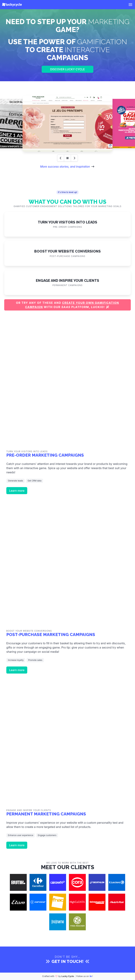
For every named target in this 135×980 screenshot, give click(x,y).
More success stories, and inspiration (65, 167)
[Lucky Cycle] (12, 5)
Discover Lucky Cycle (67, 69)
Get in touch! (67, 961)
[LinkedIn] (91, 976)
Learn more (17, 491)
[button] (130, 5)
